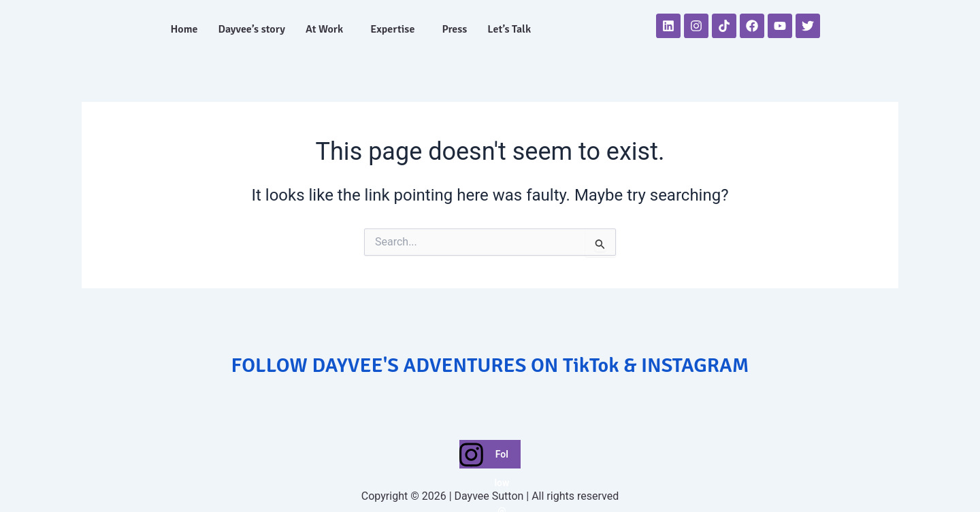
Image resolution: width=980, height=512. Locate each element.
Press (454, 29)
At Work (324, 29)
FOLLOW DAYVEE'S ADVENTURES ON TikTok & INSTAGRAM (490, 365)
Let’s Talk (509, 29)
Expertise (392, 29)
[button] (328, 29)
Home (184, 29)
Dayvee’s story (252, 29)
